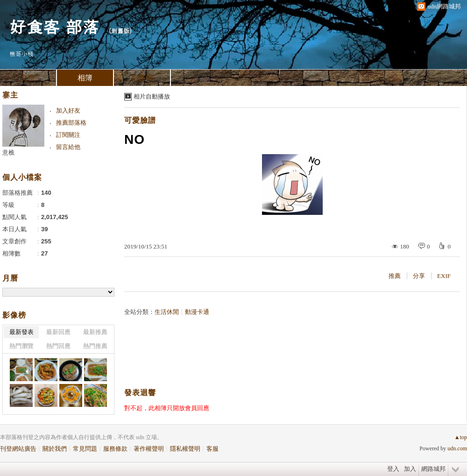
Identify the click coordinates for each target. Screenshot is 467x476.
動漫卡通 (197, 312)
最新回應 (58, 332)
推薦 (395, 276)
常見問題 (85, 449)
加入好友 (68, 110)
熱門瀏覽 (21, 346)
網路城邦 (433, 469)
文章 (28, 78)
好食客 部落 (54, 26)
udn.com (457, 448)
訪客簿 (142, 78)
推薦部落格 (71, 123)
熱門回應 (58, 346)
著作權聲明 (149, 449)
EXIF (444, 276)
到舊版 (120, 31)
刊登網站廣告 (18, 449)
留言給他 (68, 147)
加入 (410, 469)
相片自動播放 (152, 96)
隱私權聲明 (185, 449)
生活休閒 (167, 312)
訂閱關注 (68, 135)
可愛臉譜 (140, 120)
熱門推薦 (95, 346)
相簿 (85, 78)
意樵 (8, 153)
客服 (212, 449)
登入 (393, 469)
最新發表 (21, 332)
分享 (419, 276)
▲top (461, 437)
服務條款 (115, 449)
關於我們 (55, 449)
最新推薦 (95, 332)
